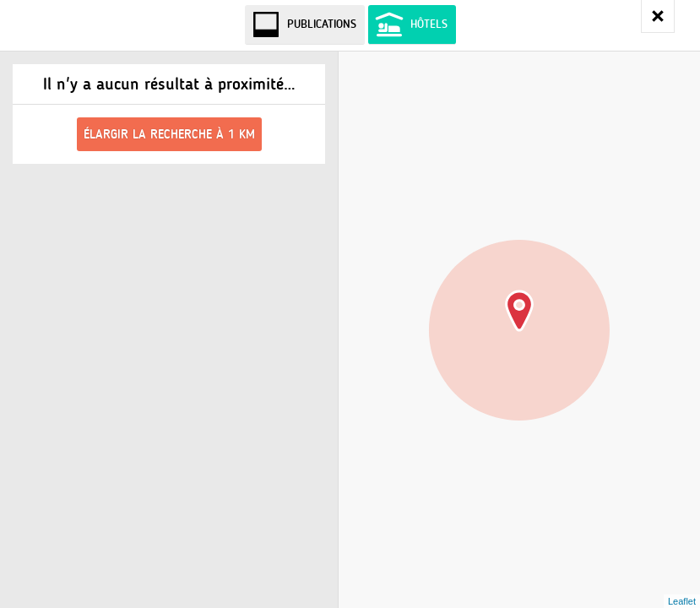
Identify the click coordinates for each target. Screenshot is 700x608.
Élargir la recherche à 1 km (169, 134)
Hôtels (429, 24)
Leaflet (682, 601)
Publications (322, 24)
